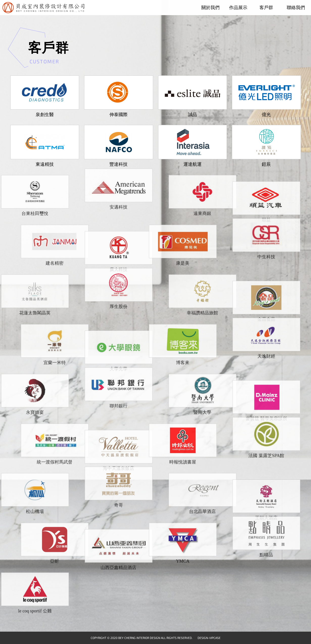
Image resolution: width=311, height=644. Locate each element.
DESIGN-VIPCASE (209, 638)
